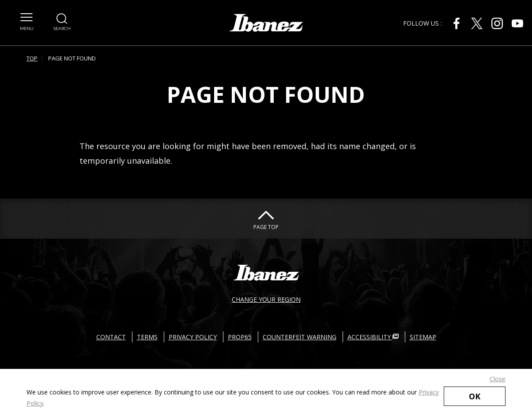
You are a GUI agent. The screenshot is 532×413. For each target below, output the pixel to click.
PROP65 (240, 337)
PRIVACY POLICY (193, 337)
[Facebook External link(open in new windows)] (457, 23)
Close (498, 379)
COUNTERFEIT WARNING (300, 337)
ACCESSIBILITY (373, 337)
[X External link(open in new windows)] (477, 23)
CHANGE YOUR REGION (266, 299)
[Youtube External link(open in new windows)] (517, 23)
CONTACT (111, 337)
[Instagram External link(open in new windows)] (497, 23)
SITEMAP (423, 337)
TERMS (147, 337)
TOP (32, 58)
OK (475, 396)
